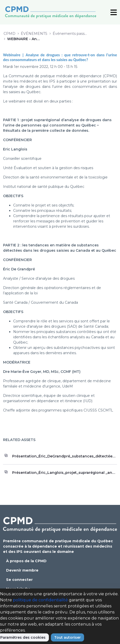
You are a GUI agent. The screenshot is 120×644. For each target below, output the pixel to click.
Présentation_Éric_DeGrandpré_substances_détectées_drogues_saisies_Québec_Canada (65, 456)
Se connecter (19, 580)
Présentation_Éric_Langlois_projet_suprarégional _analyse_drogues (65, 473)
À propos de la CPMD (26, 561)
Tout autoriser (67, 637)
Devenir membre (22, 570)
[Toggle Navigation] (114, 12)
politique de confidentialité (40, 600)
